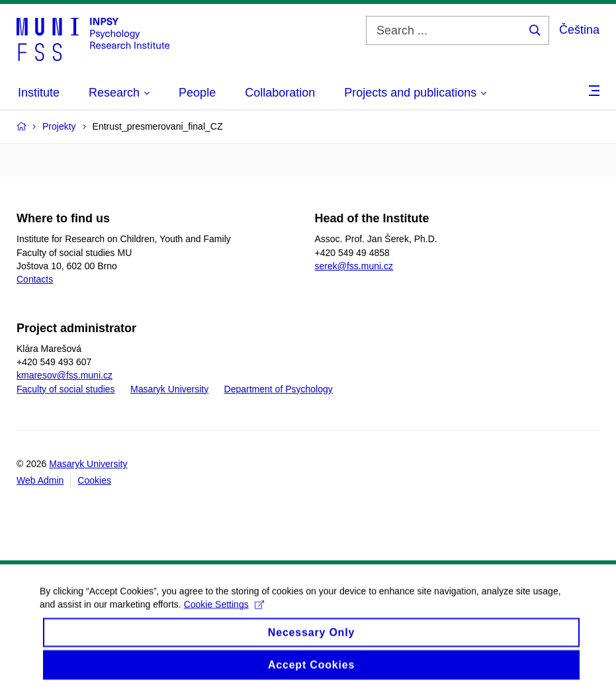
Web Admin (40, 480)
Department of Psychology (279, 389)
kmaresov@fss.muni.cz (65, 375)
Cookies (94, 480)
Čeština (579, 30)
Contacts (35, 279)
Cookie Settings (224, 615)
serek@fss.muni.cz (354, 266)
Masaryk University (169, 389)
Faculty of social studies (66, 389)
